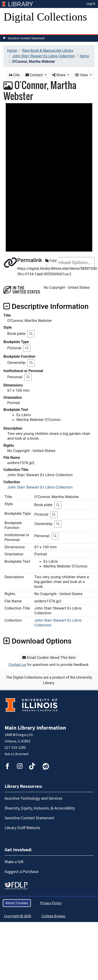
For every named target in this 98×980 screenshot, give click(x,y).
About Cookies (17, 903)
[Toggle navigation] (10, 30)
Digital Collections (45, 17)
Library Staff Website (22, 828)
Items (84, 56)
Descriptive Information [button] (46, 306)
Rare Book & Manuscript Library (48, 51)
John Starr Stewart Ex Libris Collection (44, 56)
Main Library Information (35, 728)
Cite (14, 75)
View (82, 75)
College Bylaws (53, 916)
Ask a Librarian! (16, 754)
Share (59, 75)
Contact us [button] (17, 665)
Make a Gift (14, 862)
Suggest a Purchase (22, 872)
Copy (51, 260)
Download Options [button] (37, 641)
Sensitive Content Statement (26, 38)
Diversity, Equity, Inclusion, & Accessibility (40, 808)
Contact (35, 75)
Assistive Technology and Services (34, 798)
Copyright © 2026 (18, 916)
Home (12, 51)
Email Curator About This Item (49, 658)
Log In (91, 4)
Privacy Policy (51, 903)
